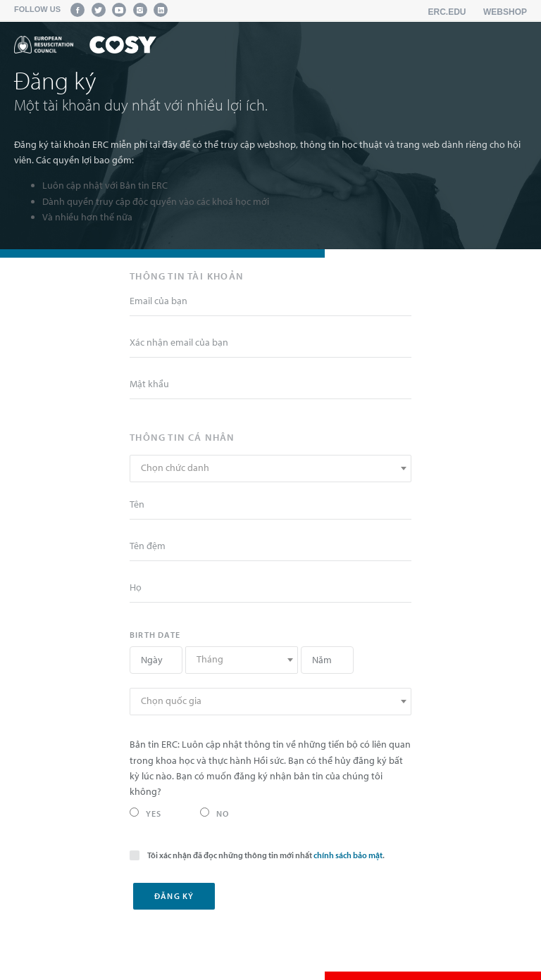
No (214, 813)
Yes (146, 813)
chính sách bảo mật (348, 855)
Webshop (505, 12)
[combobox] (270, 469)
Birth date (155, 635)
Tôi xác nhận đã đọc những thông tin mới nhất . (257, 854)
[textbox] (270, 468)
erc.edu (447, 12)
